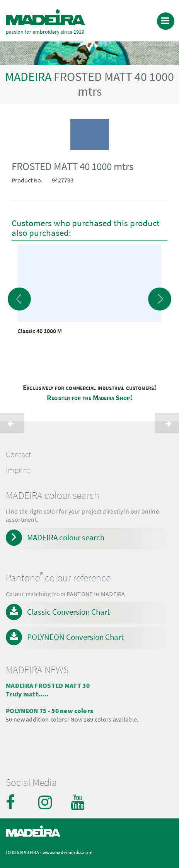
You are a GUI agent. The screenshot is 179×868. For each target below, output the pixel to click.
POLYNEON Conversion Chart (75, 637)
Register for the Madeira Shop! (89, 398)
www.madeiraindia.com (67, 852)
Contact (18, 454)
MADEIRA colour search (66, 537)
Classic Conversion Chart (68, 612)
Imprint (18, 470)
